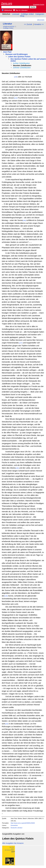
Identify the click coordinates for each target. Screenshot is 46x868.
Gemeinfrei (14, 825)
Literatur (7, 24)
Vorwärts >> (39, 24)
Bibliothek (7, 10)
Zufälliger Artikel (27, 14)
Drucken (41, 20)
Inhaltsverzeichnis (9, 26)
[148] (17, 468)
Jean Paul (7, 52)
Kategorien (40, 14)
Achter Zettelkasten (21, 63)
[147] (21, 343)
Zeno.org (7, 3)
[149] (6, 596)
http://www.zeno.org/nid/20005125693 (23, 823)
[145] (16, 77)
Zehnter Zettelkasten (22, 68)
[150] (7, 724)
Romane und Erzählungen (17, 54)
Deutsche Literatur (17, 828)
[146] (24, 220)
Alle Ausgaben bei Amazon (13, 843)
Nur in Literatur (20, 10)
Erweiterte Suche (39, 4)
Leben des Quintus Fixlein (19, 57)
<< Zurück (28, 24)
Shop (22, 16)
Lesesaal (16, 14)
